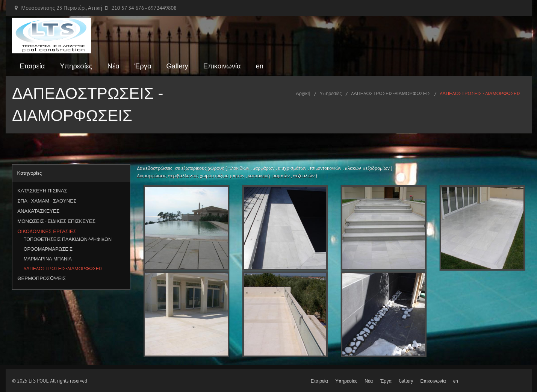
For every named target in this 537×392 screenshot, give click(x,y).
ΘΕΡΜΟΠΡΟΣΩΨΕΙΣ (42, 278)
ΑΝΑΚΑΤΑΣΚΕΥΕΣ (38, 211)
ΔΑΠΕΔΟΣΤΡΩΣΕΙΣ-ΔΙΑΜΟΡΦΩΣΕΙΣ (391, 93)
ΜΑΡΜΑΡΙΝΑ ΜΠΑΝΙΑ (48, 259)
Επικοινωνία (222, 66)
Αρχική (303, 93)
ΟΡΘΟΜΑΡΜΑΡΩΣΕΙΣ (48, 249)
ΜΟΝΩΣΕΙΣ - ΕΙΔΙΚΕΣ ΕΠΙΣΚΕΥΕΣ (56, 221)
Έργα (143, 66)
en (260, 66)
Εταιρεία (32, 66)
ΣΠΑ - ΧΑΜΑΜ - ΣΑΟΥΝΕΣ (47, 201)
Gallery (177, 66)
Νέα (113, 66)
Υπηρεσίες (76, 66)
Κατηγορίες (29, 173)
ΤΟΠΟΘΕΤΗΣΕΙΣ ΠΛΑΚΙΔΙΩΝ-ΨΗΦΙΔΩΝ (68, 239)
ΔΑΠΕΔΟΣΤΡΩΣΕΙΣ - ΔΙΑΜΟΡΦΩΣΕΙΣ (480, 93)
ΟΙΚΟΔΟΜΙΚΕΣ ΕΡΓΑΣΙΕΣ (47, 231)
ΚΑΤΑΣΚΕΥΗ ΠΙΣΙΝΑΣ (42, 191)
